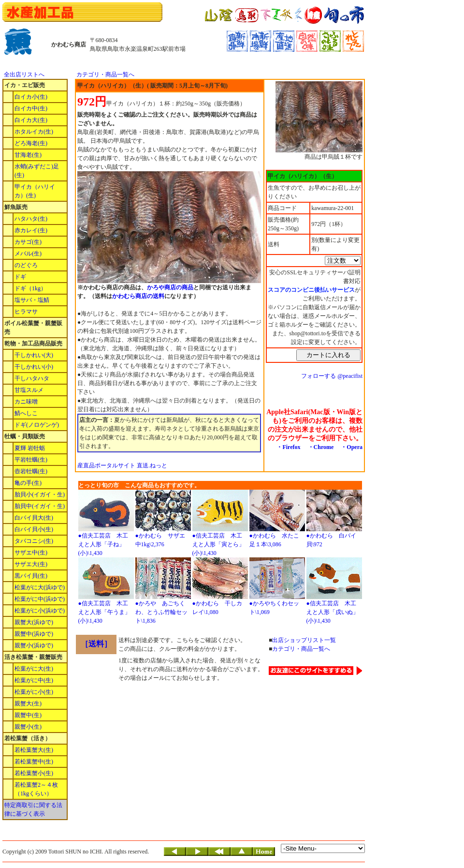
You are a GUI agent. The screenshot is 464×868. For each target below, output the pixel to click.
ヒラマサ (26, 312)
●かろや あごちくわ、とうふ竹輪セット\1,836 (161, 612)
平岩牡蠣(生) (31, 460)
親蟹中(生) (28, 715)
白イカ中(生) (31, 108)
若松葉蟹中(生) (34, 762)
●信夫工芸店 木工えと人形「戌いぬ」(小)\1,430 (333, 612)
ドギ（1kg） (30, 288)
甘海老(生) (28, 155)
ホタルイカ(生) (34, 132)
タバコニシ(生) (34, 541)
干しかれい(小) (34, 367)
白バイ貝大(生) (34, 518)
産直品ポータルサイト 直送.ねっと (122, 465)
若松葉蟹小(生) (34, 773)
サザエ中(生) (31, 553)
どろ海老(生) (31, 143)
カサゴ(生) (28, 242)
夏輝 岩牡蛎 (30, 448)
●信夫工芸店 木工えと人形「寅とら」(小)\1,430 (218, 544)
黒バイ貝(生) (31, 576)
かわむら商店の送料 (138, 296)
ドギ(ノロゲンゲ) (37, 425)
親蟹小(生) (28, 727)
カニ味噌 (26, 402)
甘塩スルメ (29, 390)
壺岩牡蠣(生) (31, 471)
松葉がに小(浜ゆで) (40, 611)
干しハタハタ (32, 378)
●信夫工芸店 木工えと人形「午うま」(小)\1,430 (104, 612)
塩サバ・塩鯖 (32, 300)
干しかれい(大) (34, 355)
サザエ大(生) (31, 564)
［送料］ (96, 644)
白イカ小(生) (31, 97)
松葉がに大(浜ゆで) (40, 587)
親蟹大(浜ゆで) (34, 622)
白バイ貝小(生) (34, 529)
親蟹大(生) (28, 703)
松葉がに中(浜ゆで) (40, 599)
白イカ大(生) (31, 120)
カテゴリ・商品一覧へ (105, 75)
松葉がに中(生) (34, 680)
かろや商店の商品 (170, 287)
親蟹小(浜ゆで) (34, 645)
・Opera (352, 447)
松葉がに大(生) (34, 669)
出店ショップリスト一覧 (304, 640)
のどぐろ (26, 265)
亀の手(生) (28, 483)
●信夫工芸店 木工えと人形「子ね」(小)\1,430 (103, 544)
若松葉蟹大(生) (34, 750)
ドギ (20, 277)
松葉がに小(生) (34, 692)
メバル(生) (28, 254)
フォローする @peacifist (332, 376)
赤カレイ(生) (31, 230)
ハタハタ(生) (31, 219)
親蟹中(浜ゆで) (34, 634)
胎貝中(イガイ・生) (40, 506)
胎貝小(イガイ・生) (40, 494)
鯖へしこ (26, 413)
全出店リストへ (24, 75)
